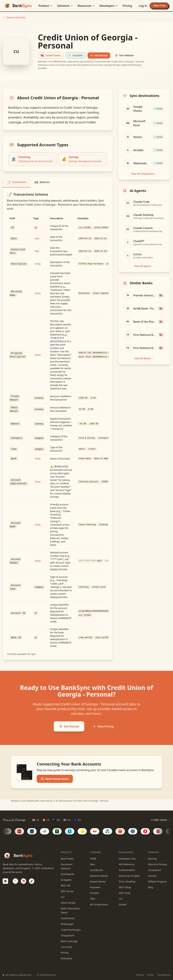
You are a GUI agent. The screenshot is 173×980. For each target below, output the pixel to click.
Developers (109, 6)
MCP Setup (125, 887)
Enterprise (67, 958)
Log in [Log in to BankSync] (143, 6)
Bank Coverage (69, 941)
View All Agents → (144, 266)
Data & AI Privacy (158, 864)
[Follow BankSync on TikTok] (32, 881)
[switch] (5, 881)
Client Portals (68, 903)
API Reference (127, 864)
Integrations (68, 935)
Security (152, 859)
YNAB (93, 859)
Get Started (99, 55)
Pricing (127, 6)
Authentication (127, 870)
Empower (95, 887)
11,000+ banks (161, 820)
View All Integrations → (144, 174)
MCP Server (67, 891)
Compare (95, 852)
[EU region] (77, 820)
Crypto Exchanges (71, 930)
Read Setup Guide (55, 779)
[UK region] (67, 820)
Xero (92, 864)
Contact (152, 876)
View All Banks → (144, 358)
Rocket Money (98, 882)
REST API (66, 886)
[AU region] (57, 820)
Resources (86, 6)
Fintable (94, 893)
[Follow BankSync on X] (15, 881)
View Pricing (103, 726)
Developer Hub (127, 859)
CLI (63, 897)
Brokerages (67, 924)
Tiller (93, 899)
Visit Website (124, 55)
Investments (68, 918)
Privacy (140, 975)
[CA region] (46, 820)
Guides (123, 904)
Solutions (65, 6)
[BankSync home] (18, 6)
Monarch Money (99, 876)
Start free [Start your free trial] (159, 6)
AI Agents (66, 880)
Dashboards (67, 874)
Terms (150, 975)
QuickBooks (96, 870)
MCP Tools (125, 893)
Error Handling (127, 882)
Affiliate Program (157, 882)
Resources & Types (129, 876)
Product (45, 6)
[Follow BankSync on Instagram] (23, 881)
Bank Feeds (67, 859)
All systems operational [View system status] (17, 975)
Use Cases (66, 947)
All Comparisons (99, 904)
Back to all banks (14, 17)
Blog (151, 887)
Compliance (155, 870)
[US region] (36, 820)
